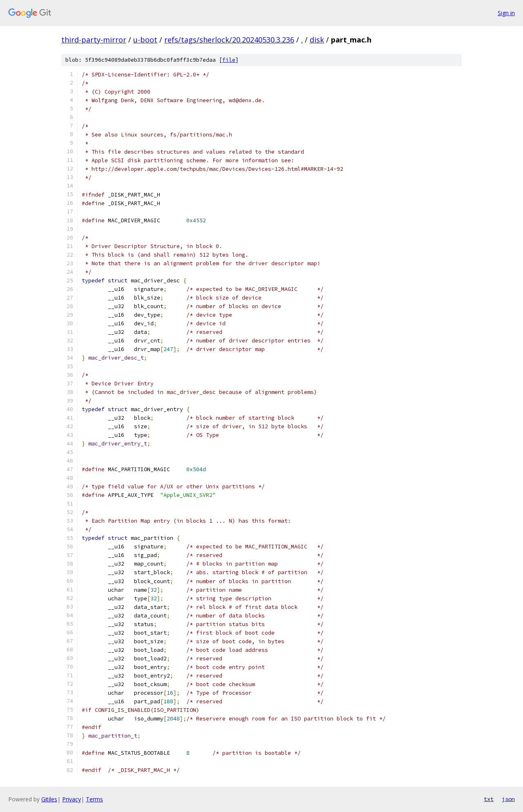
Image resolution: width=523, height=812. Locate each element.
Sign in (506, 13)
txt (489, 799)
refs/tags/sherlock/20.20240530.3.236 (229, 40)
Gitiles (49, 799)
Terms (94, 799)
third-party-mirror (94, 40)
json (508, 799)
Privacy (72, 799)
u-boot (145, 40)
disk (317, 40)
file (229, 60)
